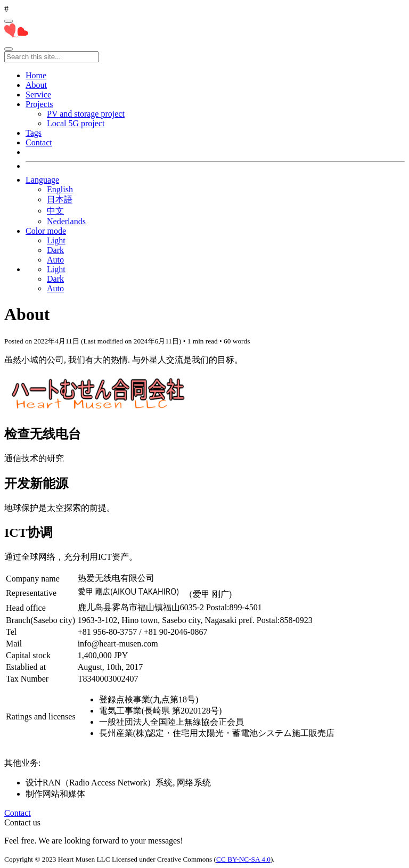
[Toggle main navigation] (9, 49)
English (60, 189)
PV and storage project (86, 114)
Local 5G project (76, 123)
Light (56, 240)
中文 (55, 211)
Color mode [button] (46, 231)
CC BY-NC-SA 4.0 (243, 859)
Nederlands (66, 221)
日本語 (60, 199)
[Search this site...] (51, 57)
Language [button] (42, 180)
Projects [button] (39, 104)
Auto (55, 260)
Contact (18, 813)
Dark (55, 250)
